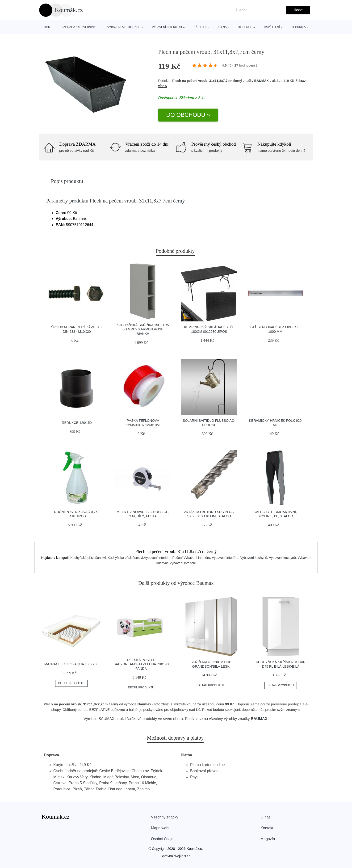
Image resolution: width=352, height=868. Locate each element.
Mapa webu (161, 828)
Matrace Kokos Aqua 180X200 (71, 664)
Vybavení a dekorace (124, 27)
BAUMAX (261, 81)
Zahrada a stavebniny (79, 27)
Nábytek (200, 27)
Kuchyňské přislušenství (88, 558)
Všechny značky (165, 817)
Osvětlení (272, 27)
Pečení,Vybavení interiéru (191, 558)
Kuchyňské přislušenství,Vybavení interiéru (139, 558)
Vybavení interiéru (167, 27)
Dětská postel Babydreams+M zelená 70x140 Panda (141, 664)
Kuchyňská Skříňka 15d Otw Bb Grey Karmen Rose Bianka (143, 329)
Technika (299, 27)
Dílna (223, 27)
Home (48, 27)
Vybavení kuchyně (254, 558)
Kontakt (267, 828)
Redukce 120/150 (77, 423)
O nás (266, 817)
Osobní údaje (162, 839)
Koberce (245, 27)
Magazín (268, 839)
